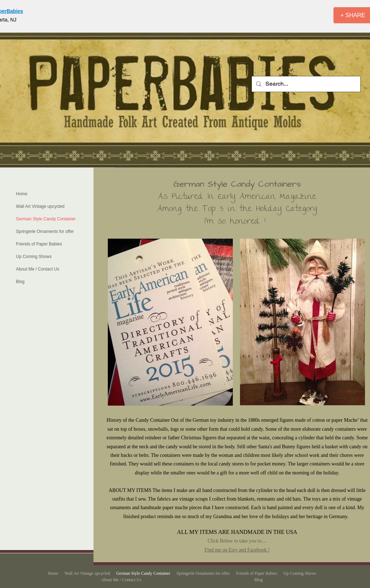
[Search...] (305, 84)
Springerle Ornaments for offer (45, 231)
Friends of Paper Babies (39, 244)
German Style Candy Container (46, 219)
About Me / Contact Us (38, 269)
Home (22, 194)
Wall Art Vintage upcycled (40, 206)
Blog (20, 282)
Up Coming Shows (34, 257)
